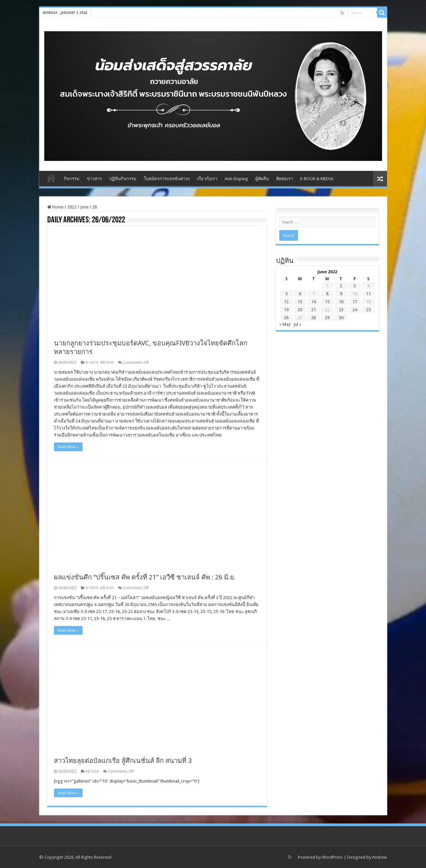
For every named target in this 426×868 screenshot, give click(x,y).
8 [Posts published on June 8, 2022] (327, 294)
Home (51, 178)
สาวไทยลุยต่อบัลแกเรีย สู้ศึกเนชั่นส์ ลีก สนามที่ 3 (123, 761)
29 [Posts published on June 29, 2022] (327, 318)
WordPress (332, 857)
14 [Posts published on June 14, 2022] (314, 302)
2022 (72, 207)
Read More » (68, 447)
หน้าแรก (107, 363)
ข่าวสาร (94, 179)
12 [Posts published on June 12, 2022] (286, 302)
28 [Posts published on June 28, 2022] (314, 318)
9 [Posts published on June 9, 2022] (341, 294)
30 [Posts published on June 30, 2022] (341, 318)
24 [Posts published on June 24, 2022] (355, 310)
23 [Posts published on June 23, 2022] (341, 310)
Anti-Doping (236, 179)
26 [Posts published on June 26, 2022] (286, 318)
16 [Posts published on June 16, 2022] (341, 302)
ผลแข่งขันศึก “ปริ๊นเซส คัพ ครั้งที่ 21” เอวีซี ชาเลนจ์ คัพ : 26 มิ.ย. (145, 577)
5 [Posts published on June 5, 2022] (286, 294)
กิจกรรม (72, 179)
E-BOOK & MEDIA (317, 179)
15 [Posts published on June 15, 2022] (327, 302)
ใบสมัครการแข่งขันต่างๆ (167, 179)
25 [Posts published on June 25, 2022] (368, 310)
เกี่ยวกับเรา (207, 179)
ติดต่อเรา (285, 179)
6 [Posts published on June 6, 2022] (300, 294)
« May (285, 324)
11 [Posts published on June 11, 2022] (368, 294)
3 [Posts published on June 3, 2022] (355, 286)
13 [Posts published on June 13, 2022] (300, 302)
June (84, 207)
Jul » (297, 324)
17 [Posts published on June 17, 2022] (355, 302)
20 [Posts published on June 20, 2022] (300, 310)
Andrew (380, 857)
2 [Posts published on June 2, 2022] (341, 286)
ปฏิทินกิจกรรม (123, 179)
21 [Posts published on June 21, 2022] (314, 310)
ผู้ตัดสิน (262, 179)
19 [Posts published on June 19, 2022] (286, 310)
